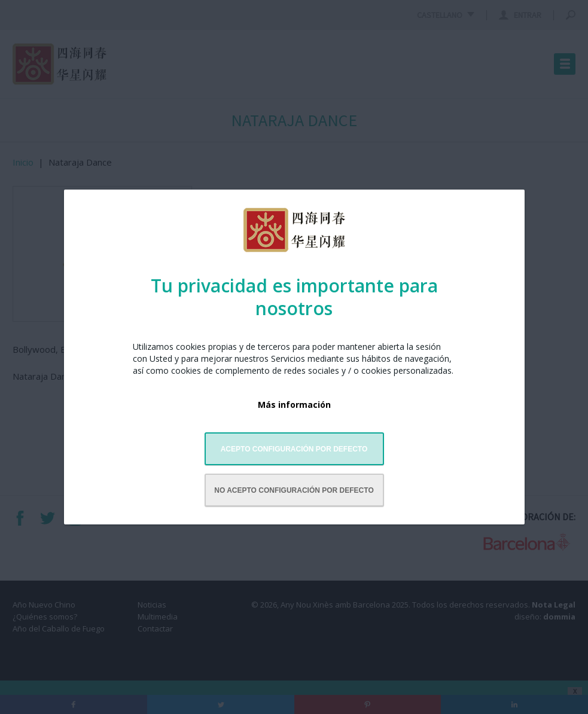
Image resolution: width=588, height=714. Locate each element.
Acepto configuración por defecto (294, 449)
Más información (294, 405)
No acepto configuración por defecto (294, 490)
